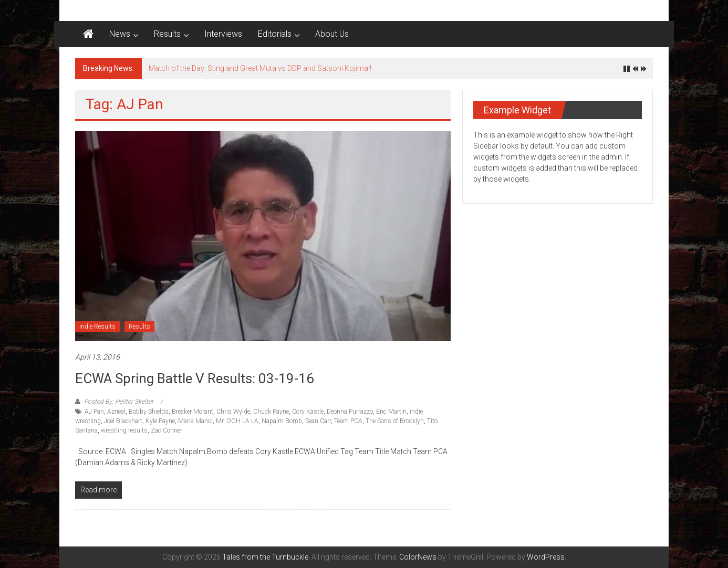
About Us (332, 34)
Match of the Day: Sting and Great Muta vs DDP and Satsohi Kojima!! (260, 68)
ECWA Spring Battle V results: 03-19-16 (195, 378)
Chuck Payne (271, 412)
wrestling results (124, 430)
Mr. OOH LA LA (237, 421)
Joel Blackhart (123, 421)
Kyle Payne (160, 421)
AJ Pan (94, 412)
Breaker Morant (193, 412)
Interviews (223, 34)
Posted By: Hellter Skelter (119, 402)
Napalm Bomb (282, 421)
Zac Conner (167, 430)
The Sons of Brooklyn (395, 421)
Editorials (275, 34)
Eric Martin (391, 412)
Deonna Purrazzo (350, 412)
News (120, 34)
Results (167, 34)
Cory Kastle (308, 412)
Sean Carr (318, 421)
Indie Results (97, 327)
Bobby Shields (149, 412)
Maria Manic (195, 421)
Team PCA (348, 421)
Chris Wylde (233, 412)
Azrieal (116, 412)
